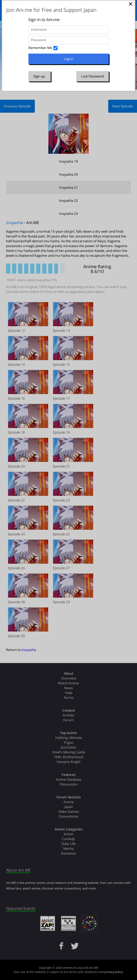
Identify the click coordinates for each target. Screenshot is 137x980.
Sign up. (39, 76)
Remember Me (40, 48)
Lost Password (92, 76)
